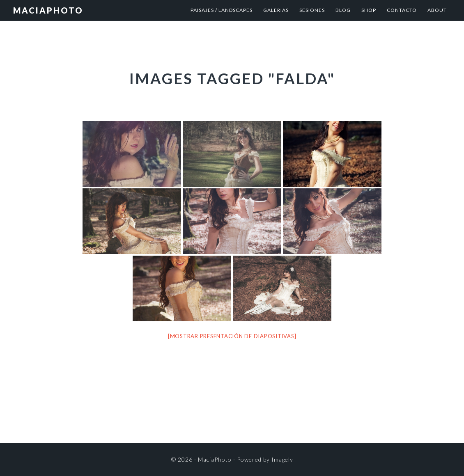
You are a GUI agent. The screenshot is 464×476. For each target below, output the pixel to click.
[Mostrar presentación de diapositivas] (232, 336)
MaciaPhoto (48, 10)
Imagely (282, 459)
